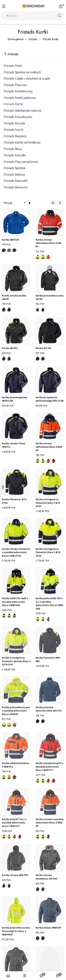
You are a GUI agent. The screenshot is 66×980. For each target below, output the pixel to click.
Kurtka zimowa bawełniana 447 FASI (47, 877)
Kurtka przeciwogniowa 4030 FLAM (15, 399)
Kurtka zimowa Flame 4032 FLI (14, 445)
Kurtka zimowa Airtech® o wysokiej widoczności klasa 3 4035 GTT (50, 767)
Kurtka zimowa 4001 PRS (15, 875)
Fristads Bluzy (13, 149)
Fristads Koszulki (15, 155)
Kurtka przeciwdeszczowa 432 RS (50, 297)
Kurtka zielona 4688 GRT (49, 928)
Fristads (33, 39)
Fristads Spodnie (14, 168)
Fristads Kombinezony (18, 91)
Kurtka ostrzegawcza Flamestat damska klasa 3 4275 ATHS (16, 661)
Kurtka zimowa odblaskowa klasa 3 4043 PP (49, 447)
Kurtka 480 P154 (10, 240)
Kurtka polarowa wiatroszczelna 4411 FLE (49, 709)
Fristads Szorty (13, 130)
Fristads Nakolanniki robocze (22, 110)
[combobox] (33, 16)
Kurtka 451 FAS (44, 348)
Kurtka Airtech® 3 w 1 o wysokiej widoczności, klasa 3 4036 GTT (14, 823)
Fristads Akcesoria (16, 187)
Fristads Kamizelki (16, 181)
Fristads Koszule (14, 123)
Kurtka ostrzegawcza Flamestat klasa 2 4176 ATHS (48, 552)
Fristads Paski (13, 66)
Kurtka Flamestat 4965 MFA (48, 659)
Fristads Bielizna (14, 174)
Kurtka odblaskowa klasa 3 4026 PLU (15, 765)
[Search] (59, 16)
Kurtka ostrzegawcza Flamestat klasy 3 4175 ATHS (48, 503)
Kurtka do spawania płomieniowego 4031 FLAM (50, 399)
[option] (4, 250)
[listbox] (10, 251)
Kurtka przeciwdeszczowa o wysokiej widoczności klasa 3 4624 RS (16, 711)
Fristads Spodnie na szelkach (22, 72)
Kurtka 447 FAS (10, 348)
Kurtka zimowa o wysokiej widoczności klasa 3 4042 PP (50, 823)
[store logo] (33, 6)
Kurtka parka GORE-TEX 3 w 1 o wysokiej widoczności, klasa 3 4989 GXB (49, 603)
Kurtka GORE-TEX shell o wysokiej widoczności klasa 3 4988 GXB (15, 602)
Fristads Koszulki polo (18, 117)
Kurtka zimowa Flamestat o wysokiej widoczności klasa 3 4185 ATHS (16, 552)
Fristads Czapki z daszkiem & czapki (27, 78)
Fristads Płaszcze (15, 85)
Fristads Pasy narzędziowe (21, 162)
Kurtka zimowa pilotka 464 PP (14, 297)
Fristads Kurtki (13, 104)
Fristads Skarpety (15, 136)
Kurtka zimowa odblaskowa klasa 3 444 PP (48, 243)
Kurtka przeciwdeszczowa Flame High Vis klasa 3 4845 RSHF (16, 931)
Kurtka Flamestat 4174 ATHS (14, 501)
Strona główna (16, 39)
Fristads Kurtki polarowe (20, 98)
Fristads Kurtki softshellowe (22, 142)
